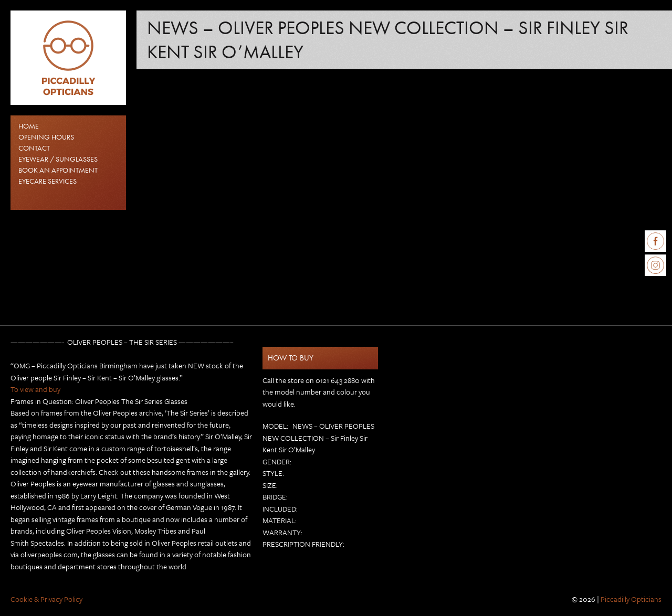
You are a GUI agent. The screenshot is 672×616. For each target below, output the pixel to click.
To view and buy (35, 389)
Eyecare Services (48, 181)
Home (29, 126)
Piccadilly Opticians (631, 599)
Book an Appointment (58, 170)
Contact (34, 148)
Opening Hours (46, 137)
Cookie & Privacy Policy (46, 599)
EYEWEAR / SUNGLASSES (58, 159)
